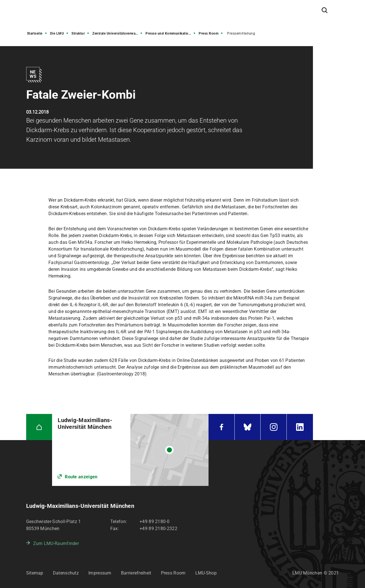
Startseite (35, 33)
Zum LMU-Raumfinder (56, 543)
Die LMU (57, 33)
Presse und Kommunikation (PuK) (171, 33)
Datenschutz (66, 573)
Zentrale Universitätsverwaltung (118, 33)
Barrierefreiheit (136, 573)
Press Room (209, 33)
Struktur (78, 33)
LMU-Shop (206, 573)
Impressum (100, 573)
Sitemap (35, 573)
